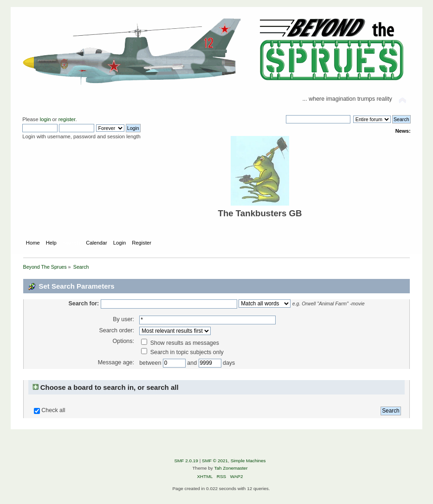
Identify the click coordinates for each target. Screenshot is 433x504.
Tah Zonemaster (231, 468)
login (45, 119)
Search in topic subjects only (182, 352)
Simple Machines (248, 461)
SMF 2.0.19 (186, 461)
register (67, 119)
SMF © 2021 (215, 461)
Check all (53, 410)
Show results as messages (180, 343)
